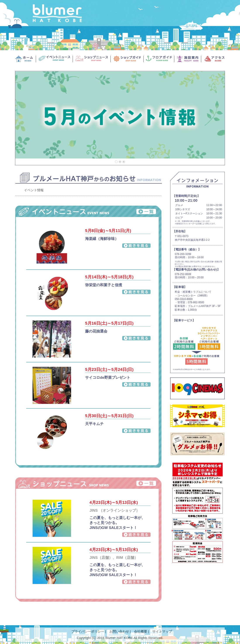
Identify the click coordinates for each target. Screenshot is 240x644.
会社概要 (141, 631)
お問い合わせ (119, 631)
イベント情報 (34, 190)
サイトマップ (162, 631)
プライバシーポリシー (88, 631)
